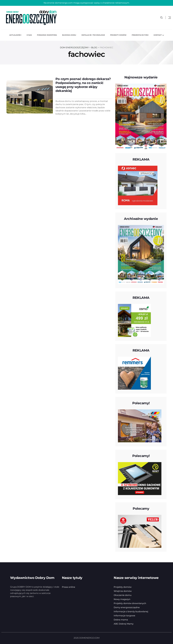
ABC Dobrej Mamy (124, 624)
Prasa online (69, 587)
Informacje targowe (124, 615)
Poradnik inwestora (47, 35)
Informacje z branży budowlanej (131, 611)
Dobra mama (121, 619)
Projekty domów (118, 35)
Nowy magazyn (122, 599)
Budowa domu (69, 35)
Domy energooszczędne (127, 607)
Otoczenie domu (123, 595)
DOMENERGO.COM (89, 638)
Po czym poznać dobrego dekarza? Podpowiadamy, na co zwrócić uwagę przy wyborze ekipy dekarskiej (83, 85)
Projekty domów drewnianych (130, 603)
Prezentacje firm (140, 35)
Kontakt (158, 35)
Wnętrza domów (123, 591)
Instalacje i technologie (93, 35)
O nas (29, 35)
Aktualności (15, 35)
